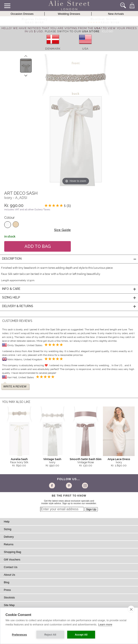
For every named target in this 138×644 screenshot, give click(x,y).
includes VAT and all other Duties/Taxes (27, 209)
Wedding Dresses (69, 14)
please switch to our (72, 31)
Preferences (20, 635)
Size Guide (62, 230)
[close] (131, 609)
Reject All (50, 635)
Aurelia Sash (19, 459)
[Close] (108, 31)
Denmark (53, 49)
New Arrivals (116, 14)
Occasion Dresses (22, 14)
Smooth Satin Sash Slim (86, 459)
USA (85, 49)
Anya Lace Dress (119, 459)
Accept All (81, 635)
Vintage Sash (52, 459)
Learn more (105, 624)
